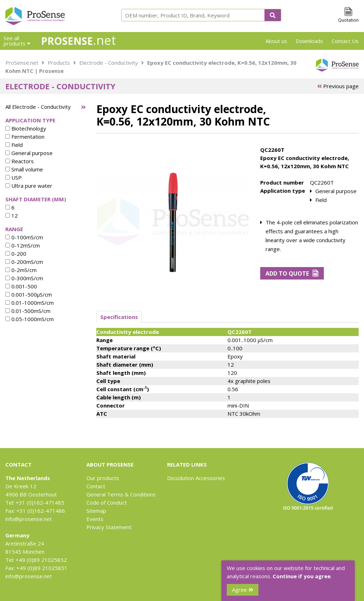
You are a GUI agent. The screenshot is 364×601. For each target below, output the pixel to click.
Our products (103, 478)
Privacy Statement (109, 527)
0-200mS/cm (24, 262)
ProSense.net (22, 63)
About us (276, 41)
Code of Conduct (107, 502)
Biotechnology (26, 128)
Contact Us (345, 41)
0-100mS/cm (24, 237)
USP (14, 177)
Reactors (20, 161)
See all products (17, 41)
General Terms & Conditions (121, 494)
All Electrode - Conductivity (38, 107)
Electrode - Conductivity (109, 63)
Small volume (24, 169)
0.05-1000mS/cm (30, 319)
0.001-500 (21, 286)
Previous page (338, 86)
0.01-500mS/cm (28, 311)
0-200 (16, 254)
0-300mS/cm (24, 278)
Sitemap (96, 511)
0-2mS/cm (21, 270)
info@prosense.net (29, 519)
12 (12, 216)
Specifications (119, 317)
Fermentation (25, 137)
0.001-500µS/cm (29, 294)
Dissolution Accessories (196, 478)
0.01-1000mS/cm (30, 303)
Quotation (348, 20)
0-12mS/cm (23, 245)
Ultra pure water (29, 186)
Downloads (309, 41)
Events (95, 519)
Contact (96, 486)
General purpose (29, 153)
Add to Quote (292, 273)
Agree (243, 590)
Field (14, 145)
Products (59, 63)
